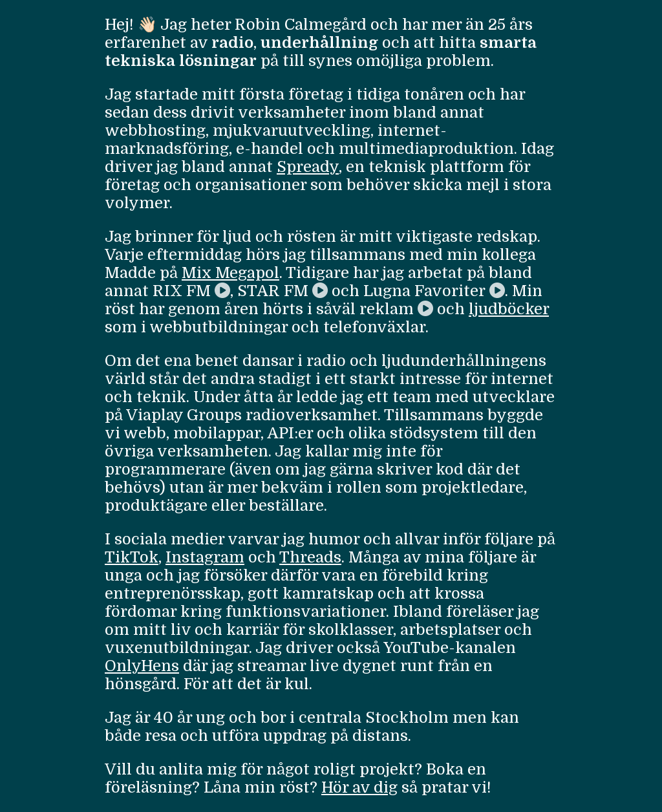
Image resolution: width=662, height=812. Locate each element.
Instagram (205, 557)
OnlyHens (142, 666)
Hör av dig (359, 787)
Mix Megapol (230, 273)
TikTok (132, 557)
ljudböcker (509, 309)
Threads (310, 557)
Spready (308, 167)
